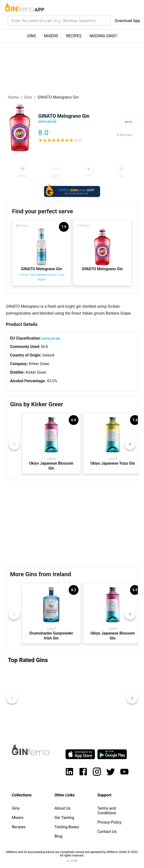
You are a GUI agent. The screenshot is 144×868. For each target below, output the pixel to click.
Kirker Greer (39, 364)
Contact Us (107, 832)
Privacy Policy (110, 822)
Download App (127, 21)
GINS (31, 36)
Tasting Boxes (67, 827)
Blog (58, 836)
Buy (122, 176)
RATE (89, 176)
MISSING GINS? (103, 36)
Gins (28, 97)
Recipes (19, 827)
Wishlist (22, 176)
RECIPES (74, 36)
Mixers (18, 818)
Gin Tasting (64, 818)
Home (13, 97)
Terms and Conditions (107, 811)
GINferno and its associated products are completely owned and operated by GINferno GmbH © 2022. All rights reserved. (72, 854)
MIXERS (51, 36)
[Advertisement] (72, 523)
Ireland (48, 355)
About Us (62, 808)
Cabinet (56, 176)
